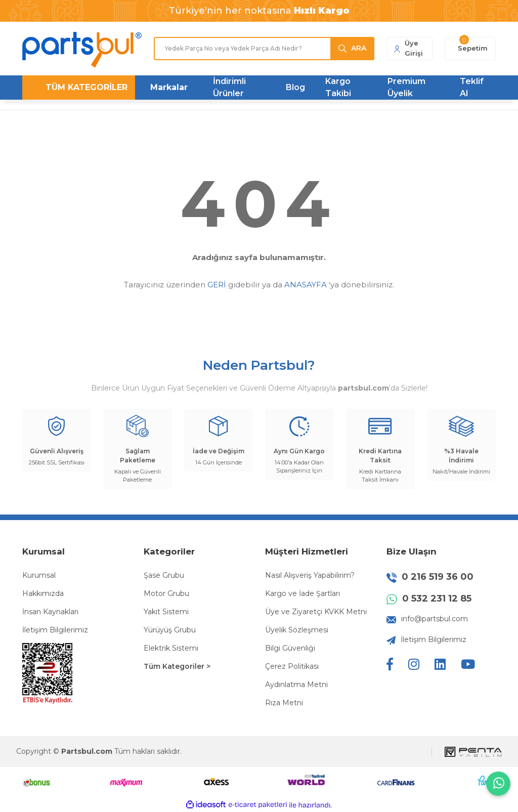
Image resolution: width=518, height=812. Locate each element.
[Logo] (82, 50)
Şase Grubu (164, 575)
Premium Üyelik (406, 87)
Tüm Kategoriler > (177, 666)
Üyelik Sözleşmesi (297, 630)
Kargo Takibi (338, 87)
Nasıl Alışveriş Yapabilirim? (310, 575)
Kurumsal (39, 575)
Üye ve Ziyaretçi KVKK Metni (316, 612)
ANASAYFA (306, 285)
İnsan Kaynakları (50, 612)
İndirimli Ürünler (229, 87)
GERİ (217, 285)
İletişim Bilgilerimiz (55, 630)
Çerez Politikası (292, 666)
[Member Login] (409, 49)
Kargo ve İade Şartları (303, 593)
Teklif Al (472, 87)
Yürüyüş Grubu (170, 630)
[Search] (264, 49)
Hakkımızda (43, 593)
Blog (295, 87)
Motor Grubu (166, 593)
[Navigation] (79, 88)
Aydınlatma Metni (296, 685)
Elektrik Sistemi (171, 648)
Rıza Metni (284, 703)
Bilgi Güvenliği (290, 648)
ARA (359, 48)
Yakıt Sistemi (166, 612)
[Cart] (470, 49)
